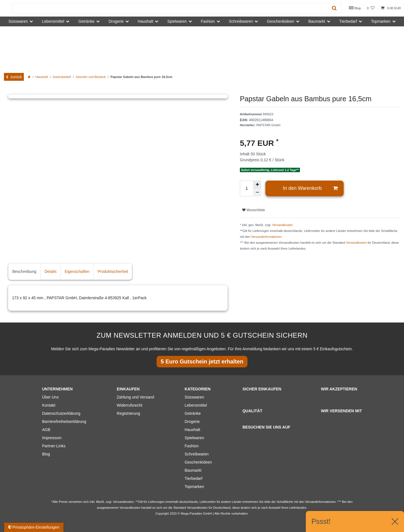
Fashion (192, 446)
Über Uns (50, 397)
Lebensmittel (196, 405)
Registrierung (128, 413)
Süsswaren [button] (18, 21)
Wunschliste (253, 210)
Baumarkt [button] (317, 21)
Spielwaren (194, 438)
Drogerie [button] (116, 21)
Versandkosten (283, 225)
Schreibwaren (197, 454)
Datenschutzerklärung (61, 413)
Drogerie (192, 422)
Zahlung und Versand (135, 397)
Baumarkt (193, 470)
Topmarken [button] (381, 21)
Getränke (193, 413)
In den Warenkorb (310, 188)
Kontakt (49, 405)
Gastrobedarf (62, 77)
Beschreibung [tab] (24, 271)
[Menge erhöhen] (257, 185)
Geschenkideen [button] (281, 21)
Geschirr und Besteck (91, 77)
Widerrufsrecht (129, 405)
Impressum (52, 438)
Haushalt (42, 77)
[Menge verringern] (257, 192)
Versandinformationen (266, 237)
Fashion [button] (208, 21)
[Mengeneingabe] (247, 188)
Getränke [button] (86, 21)
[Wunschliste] (371, 8)
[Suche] (334, 8)
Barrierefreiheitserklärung (64, 422)
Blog (355, 8)
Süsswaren (194, 397)
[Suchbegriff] (170, 8)
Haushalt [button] (145, 21)
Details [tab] (51, 271)
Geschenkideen (198, 462)
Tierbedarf (193, 478)
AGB (46, 430)
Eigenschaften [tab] (77, 271)
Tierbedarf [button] (348, 21)
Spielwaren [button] (177, 21)
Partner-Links (54, 446)
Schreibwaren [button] (241, 21)
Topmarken (194, 487)
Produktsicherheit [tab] (113, 271)
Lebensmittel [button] (53, 21)
